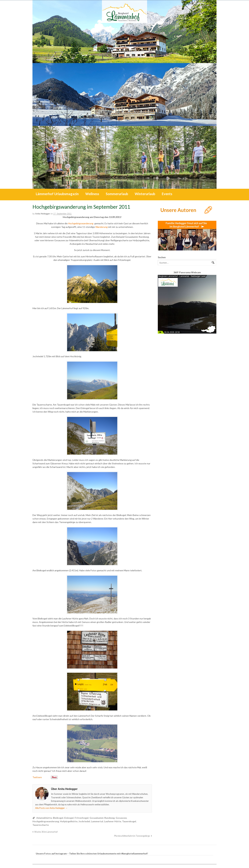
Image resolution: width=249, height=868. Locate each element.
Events (167, 194)
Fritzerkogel (82, 818)
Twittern (37, 777)
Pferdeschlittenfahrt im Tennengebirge (132, 836)
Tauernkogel (129, 821)
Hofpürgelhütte (69, 821)
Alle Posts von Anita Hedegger (51, 808)
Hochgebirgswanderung (81, 223)
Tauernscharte (41, 825)
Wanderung (102, 227)
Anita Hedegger (43, 214)
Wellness (92, 194)
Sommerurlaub (117, 194)
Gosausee (121, 818)
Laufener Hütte (113, 821)
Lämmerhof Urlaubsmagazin (57, 194)
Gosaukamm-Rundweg (102, 818)
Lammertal (97, 821)
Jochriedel (84, 821)
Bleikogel (58, 818)
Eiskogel (69, 818)
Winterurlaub (145, 194)
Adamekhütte (44, 818)
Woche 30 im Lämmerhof (46, 832)
